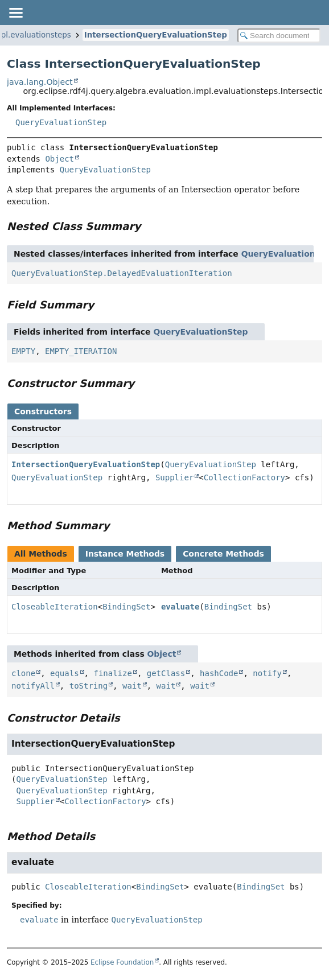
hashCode (219, 673)
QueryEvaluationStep (61, 122)
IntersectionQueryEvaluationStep (156, 35)
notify (267, 673)
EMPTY (23, 351)
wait (132, 686)
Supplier (174, 477)
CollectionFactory (244, 477)
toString (89, 686)
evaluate (180, 607)
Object (59, 159)
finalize (112, 673)
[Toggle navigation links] (15, 13)
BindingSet (126, 607)
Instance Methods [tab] (125, 554)
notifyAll (33, 686)
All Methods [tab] (41, 554)
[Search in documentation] (279, 36)
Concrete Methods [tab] (223, 554)
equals (65, 673)
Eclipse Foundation (122, 962)
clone (23, 673)
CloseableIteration (55, 607)
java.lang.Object (40, 82)
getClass (166, 673)
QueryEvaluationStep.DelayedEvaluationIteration (122, 273)
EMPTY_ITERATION (81, 351)
